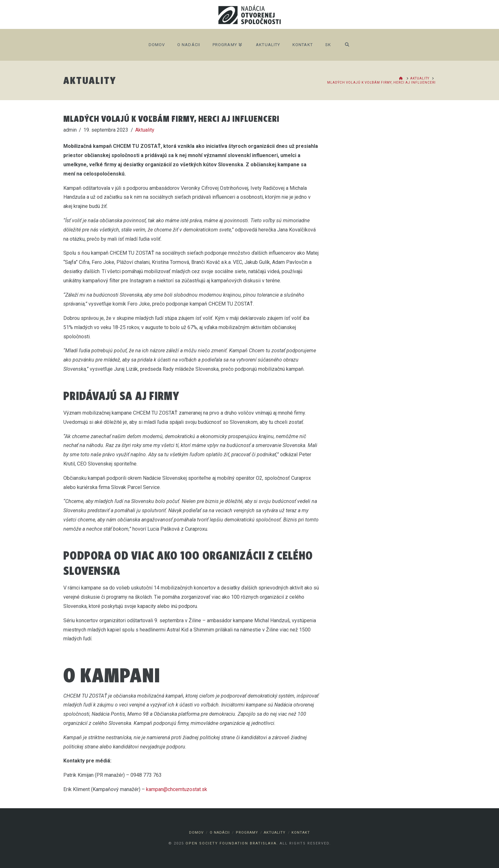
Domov (196, 833)
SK (328, 45)
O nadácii (220, 833)
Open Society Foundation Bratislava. (232, 843)
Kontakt (301, 833)
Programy (247, 833)
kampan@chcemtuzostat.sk (177, 789)
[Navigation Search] (347, 45)
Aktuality (145, 130)
